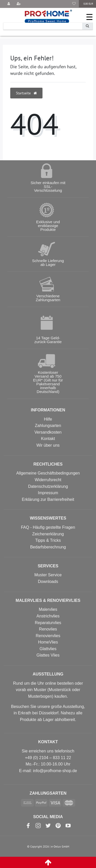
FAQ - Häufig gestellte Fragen (48, 527)
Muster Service (48, 575)
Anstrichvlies (48, 616)
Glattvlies (48, 649)
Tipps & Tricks (48, 540)
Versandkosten (48, 432)
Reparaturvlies (48, 623)
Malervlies (48, 609)
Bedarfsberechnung (48, 547)
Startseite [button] (26, 93)
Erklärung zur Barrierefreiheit (48, 499)
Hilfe (48, 419)
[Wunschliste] (74, 4)
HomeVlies (48, 642)
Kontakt (48, 439)
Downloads (48, 582)
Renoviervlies (48, 636)
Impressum (48, 493)
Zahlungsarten (48, 426)
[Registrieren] (19, 4)
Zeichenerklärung (48, 534)
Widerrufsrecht (48, 480)
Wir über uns (48, 445)
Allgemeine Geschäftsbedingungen (48, 473)
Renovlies (48, 629)
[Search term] (43, 26)
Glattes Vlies (48, 655)
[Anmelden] (9, 4)
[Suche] (87, 26)
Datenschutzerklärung (48, 486)
